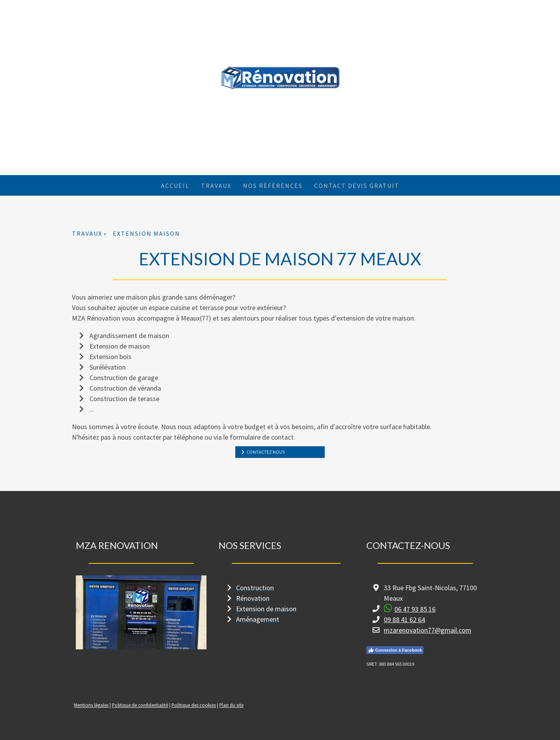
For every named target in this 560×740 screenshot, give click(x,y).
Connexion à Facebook (395, 650)
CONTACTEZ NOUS (265, 452)
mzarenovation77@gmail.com (428, 630)
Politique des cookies (194, 705)
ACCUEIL (175, 186)
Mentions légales (91, 705)
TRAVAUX (216, 186)
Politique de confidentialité (140, 705)
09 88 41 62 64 (404, 620)
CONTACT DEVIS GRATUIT (357, 186)
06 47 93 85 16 (415, 609)
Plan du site (231, 705)
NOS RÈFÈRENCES (273, 186)
